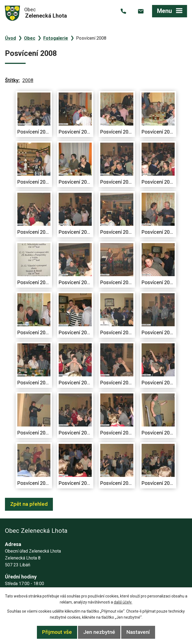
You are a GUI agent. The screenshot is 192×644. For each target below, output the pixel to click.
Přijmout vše (57, 632)
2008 (28, 80)
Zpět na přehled (29, 504)
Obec (30, 38)
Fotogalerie (56, 38)
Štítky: (12, 80)
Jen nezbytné (99, 632)
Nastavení (138, 632)
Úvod (10, 38)
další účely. (123, 602)
